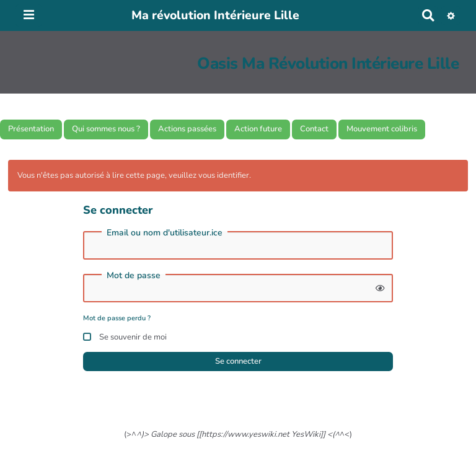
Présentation (31, 129)
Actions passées (187, 129)
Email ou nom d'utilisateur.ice (165, 233)
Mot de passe (134, 276)
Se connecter (238, 361)
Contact (314, 129)
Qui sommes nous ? (106, 129)
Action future (258, 129)
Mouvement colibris (382, 129)
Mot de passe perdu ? (117, 318)
